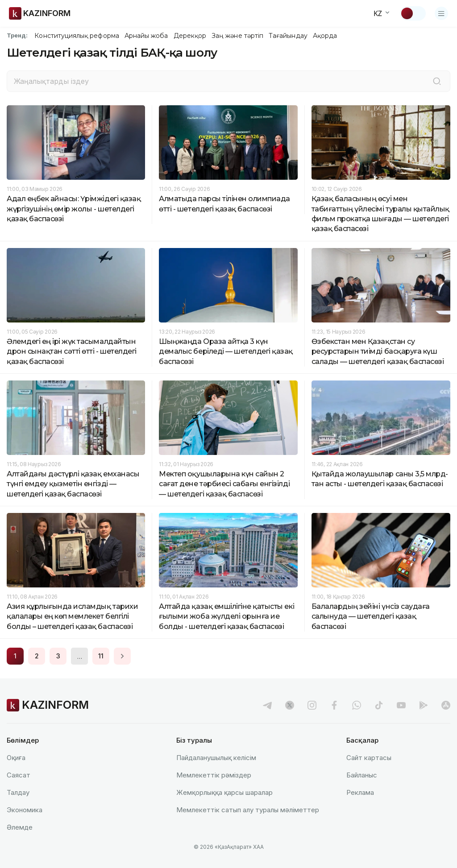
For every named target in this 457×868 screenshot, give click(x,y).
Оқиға (16, 758)
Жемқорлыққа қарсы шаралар (224, 792)
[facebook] (334, 705)
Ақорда (325, 36)
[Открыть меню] (441, 13)
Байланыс (362, 775)
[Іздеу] (437, 81)
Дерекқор (190, 36)
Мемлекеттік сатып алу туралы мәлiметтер (248, 810)
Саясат (19, 775)
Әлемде (20, 827)
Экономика (25, 810)
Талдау (18, 792)
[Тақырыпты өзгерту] (413, 13)
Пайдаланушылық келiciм (216, 758)
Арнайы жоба (146, 36)
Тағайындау (288, 36)
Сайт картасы (369, 758)
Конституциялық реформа (77, 36)
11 (101, 656)
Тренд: (17, 35)
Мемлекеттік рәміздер (214, 775)
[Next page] (122, 656)
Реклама (360, 792)
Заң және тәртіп (237, 36)
